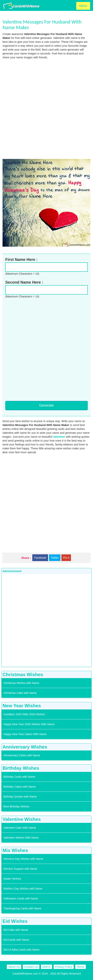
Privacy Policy (64, 967)
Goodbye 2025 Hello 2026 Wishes (24, 714)
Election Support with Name (20, 869)
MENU (83, 6)
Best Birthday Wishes (16, 806)
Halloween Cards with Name (21, 898)
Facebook (40, 558)
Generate (46, 405)
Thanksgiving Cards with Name (22, 908)
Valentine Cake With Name (20, 828)
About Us (14, 967)
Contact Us (31, 967)
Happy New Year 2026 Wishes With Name (29, 724)
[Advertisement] (46, 109)
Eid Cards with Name (16, 940)
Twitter (55, 558)
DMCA (46, 967)
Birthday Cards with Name (19, 777)
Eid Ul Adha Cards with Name (21, 950)
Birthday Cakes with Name (20, 787)
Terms (81, 967)
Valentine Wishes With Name (21, 838)
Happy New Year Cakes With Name (25, 734)
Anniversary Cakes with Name (22, 755)
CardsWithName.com (25, 974)
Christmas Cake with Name (20, 693)
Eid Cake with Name (16, 930)
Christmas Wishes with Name (21, 683)
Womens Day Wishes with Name (23, 859)
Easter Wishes (12, 879)
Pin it (66, 558)
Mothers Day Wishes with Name (23, 889)
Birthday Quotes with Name (20, 797)
